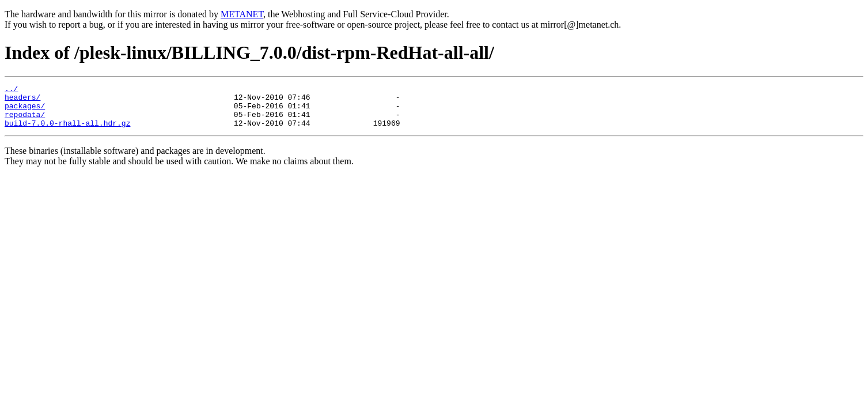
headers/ (22, 100)
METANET (242, 14)
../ (11, 90)
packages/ (25, 111)
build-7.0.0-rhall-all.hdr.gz (67, 131)
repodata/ (25, 121)
